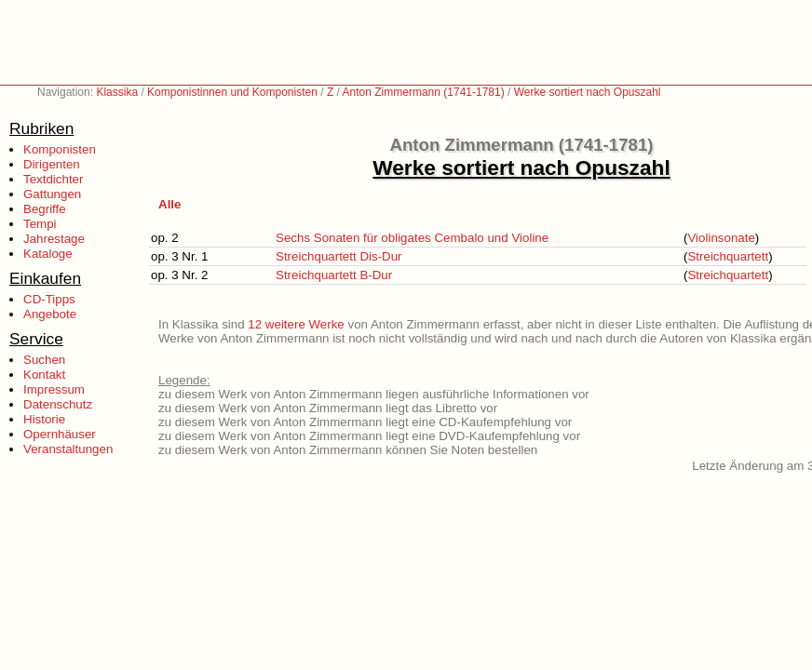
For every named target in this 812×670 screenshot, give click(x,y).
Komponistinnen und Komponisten (232, 92)
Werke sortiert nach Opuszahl (588, 92)
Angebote (50, 314)
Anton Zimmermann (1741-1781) (424, 92)
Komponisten (60, 149)
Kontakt (44, 375)
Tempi (40, 224)
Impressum (54, 389)
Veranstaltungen (68, 449)
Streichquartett (728, 256)
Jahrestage (54, 239)
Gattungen (52, 194)
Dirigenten (52, 164)
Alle (169, 204)
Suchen (44, 360)
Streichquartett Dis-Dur (339, 256)
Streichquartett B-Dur (334, 275)
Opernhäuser (60, 434)
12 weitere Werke (296, 324)
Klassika (117, 92)
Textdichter (53, 179)
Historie (44, 419)
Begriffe (45, 209)
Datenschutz (58, 404)
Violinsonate (721, 238)
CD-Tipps (49, 299)
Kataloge (48, 254)
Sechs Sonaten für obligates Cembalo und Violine (412, 238)
